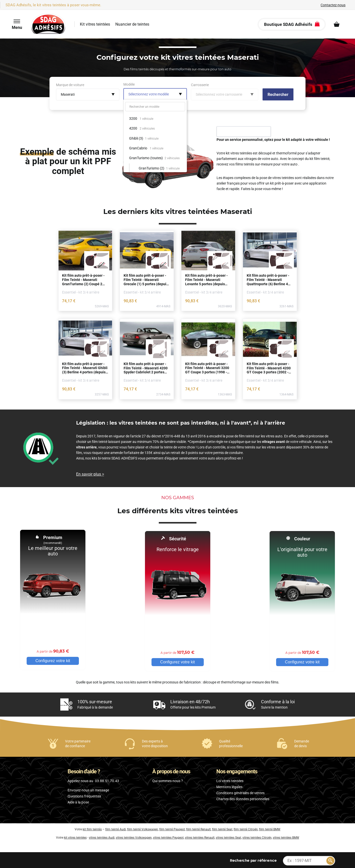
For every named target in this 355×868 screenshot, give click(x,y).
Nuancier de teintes (132, 24)
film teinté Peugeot (172, 828)
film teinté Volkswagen (143, 828)
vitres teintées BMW (286, 836)
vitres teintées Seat (229, 836)
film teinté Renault (198, 828)
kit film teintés (92, 828)
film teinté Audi (116, 828)
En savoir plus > (90, 474)
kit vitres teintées (75, 836)
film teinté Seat (222, 828)
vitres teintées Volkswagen (134, 836)
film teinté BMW (270, 828)
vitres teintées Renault (200, 836)
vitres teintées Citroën (257, 836)
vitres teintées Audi (102, 836)
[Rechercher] (330, 859)
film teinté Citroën (246, 828)
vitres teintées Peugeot (168, 836)
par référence (253, 859)
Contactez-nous (333, 5)
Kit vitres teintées (95, 24)
